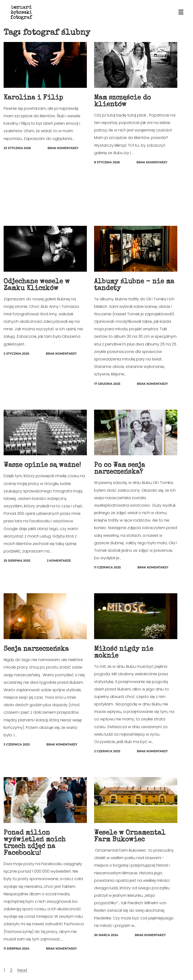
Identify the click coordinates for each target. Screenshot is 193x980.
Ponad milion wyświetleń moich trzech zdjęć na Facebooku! (35, 843)
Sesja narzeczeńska (36, 649)
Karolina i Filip (33, 98)
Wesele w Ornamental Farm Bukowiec (130, 836)
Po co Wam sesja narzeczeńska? (120, 469)
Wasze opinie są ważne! (42, 465)
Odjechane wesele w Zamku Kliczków (37, 285)
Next (22, 970)
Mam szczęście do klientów (122, 101)
